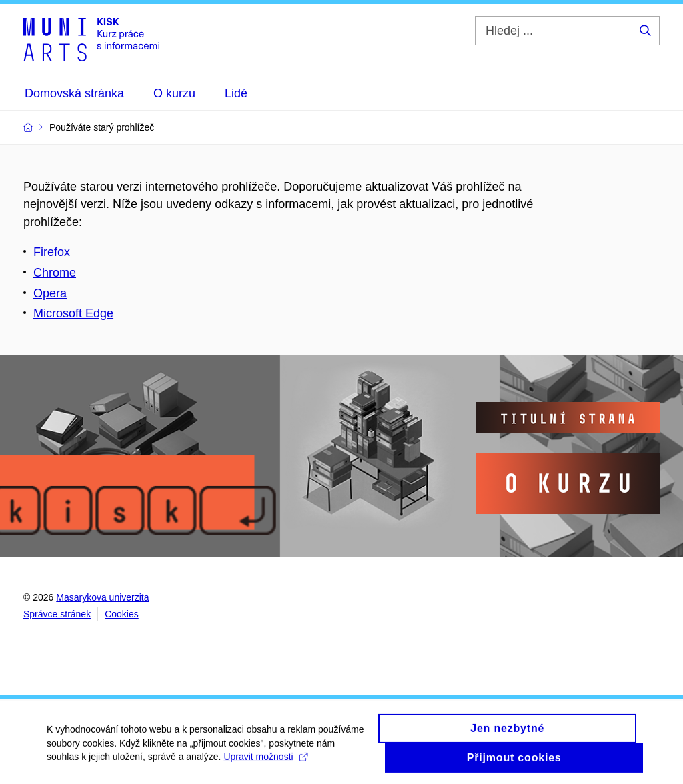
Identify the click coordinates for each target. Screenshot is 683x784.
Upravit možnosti (265, 761)
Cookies (122, 614)
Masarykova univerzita (102, 597)
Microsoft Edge (73, 313)
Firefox (52, 252)
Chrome (55, 273)
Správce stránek (57, 614)
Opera (50, 293)
